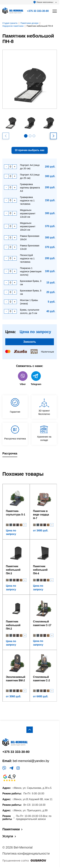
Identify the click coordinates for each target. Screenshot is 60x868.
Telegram (36, 378)
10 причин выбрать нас (30, 150)
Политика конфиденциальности (26, 853)
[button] (26, 136)
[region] (30, 434)
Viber (23, 378)
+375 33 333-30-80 (38, 11)
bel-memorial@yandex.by (31, 761)
